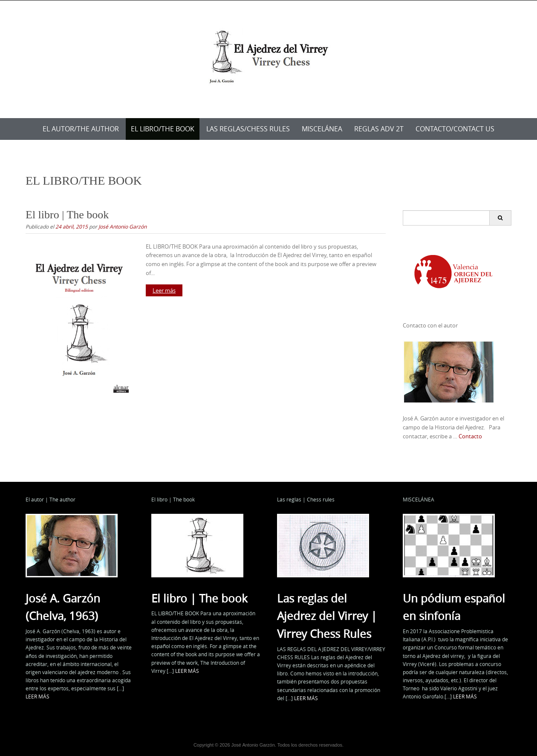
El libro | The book (67, 215)
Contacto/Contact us (455, 129)
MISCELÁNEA (322, 129)
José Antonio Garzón (123, 226)
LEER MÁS (38, 696)
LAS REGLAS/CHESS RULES (248, 129)
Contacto (470, 436)
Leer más (164, 290)
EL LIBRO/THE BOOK (163, 129)
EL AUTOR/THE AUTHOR (81, 129)
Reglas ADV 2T (379, 129)
